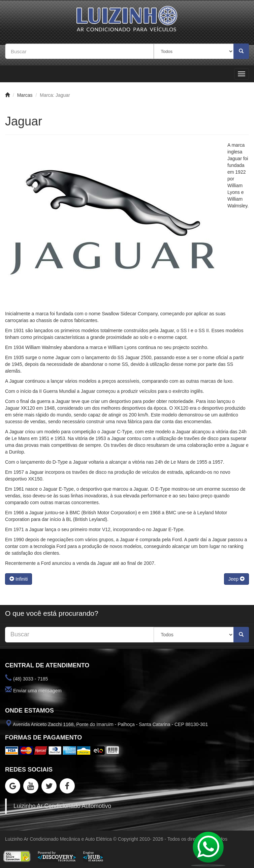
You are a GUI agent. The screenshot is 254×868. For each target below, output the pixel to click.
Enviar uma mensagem (37, 691)
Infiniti (19, 579)
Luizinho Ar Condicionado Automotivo (62, 806)
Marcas (25, 95)
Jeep (236, 579)
